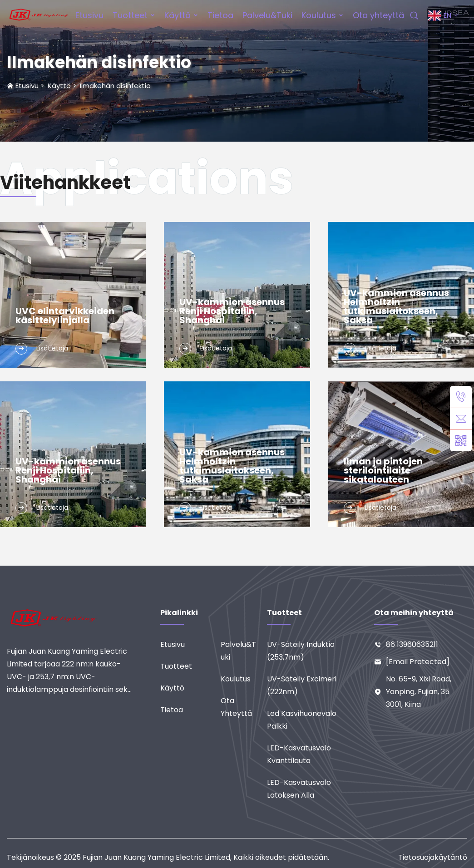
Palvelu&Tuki (267, 15)
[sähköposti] (461, 419)
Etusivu (89, 15)
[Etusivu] (190, 645)
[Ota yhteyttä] (243, 707)
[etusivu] (39, 15)
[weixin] (461, 440)
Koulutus (319, 15)
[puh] (461, 397)
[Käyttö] (190, 688)
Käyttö (178, 15)
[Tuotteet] (190, 666)
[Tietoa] (190, 710)
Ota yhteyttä (378, 15)
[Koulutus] (243, 679)
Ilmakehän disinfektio (115, 86)
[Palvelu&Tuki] (243, 651)
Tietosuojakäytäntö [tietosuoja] (433, 857)
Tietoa (220, 15)
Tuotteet (130, 15)
